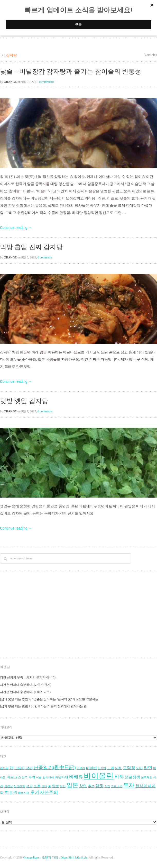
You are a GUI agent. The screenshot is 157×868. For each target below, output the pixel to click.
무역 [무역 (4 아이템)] (32, 777)
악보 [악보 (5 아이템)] (56, 786)
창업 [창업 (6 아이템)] (83, 786)
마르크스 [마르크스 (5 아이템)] (14, 777)
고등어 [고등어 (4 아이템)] (19, 768)
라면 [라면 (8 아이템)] (148, 768)
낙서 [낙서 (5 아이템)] (29, 768)
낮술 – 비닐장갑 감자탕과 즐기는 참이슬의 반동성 (71, 71)
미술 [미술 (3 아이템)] (39, 778)
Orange (10, 82)
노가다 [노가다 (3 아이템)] (102, 768)
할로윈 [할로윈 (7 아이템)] (11, 793)
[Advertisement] (72, 615)
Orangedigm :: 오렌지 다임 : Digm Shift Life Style (55, 857)
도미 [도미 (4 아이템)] (139, 768)
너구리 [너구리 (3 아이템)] (81, 768)
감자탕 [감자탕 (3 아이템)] (4, 768)
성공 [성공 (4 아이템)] (29, 786)
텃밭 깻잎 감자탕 (24, 401)
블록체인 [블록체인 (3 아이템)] (147, 778)
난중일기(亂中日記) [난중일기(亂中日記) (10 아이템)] (55, 767)
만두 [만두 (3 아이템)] (25, 778)
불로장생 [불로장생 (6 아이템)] (132, 777)
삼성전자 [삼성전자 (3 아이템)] (19, 786)
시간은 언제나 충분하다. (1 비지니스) (25, 692)
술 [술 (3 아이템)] (49, 786)
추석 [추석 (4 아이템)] (91, 786)
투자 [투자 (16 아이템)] (129, 785)
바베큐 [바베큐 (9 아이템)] (76, 777)
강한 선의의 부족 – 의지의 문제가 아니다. (28, 678)
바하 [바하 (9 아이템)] (119, 777)
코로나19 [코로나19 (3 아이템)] (117, 786)
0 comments (47, 82)
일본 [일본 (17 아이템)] (72, 785)
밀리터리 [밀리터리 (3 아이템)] (48, 778)
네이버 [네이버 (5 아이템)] (91, 768)
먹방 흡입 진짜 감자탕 (31, 247)
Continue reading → (16, 228)
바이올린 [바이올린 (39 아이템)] (99, 776)
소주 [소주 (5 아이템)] (37, 786)
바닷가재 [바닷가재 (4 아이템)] (61, 777)
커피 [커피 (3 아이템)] (107, 786)
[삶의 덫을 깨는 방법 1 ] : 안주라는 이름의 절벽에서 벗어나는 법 (43, 706)
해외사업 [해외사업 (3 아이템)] (24, 793)
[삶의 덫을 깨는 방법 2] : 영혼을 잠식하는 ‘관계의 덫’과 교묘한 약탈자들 (49, 699)
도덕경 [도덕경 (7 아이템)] (129, 768)
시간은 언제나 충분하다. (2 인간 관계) (26, 685)
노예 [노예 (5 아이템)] (111, 768)
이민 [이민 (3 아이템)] (63, 786)
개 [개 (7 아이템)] (12, 768)
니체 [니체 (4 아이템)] (118, 768)
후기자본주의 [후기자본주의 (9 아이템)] (44, 792)
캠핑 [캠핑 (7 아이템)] (99, 786)
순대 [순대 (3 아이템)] (44, 786)
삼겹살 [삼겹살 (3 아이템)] (9, 786)
